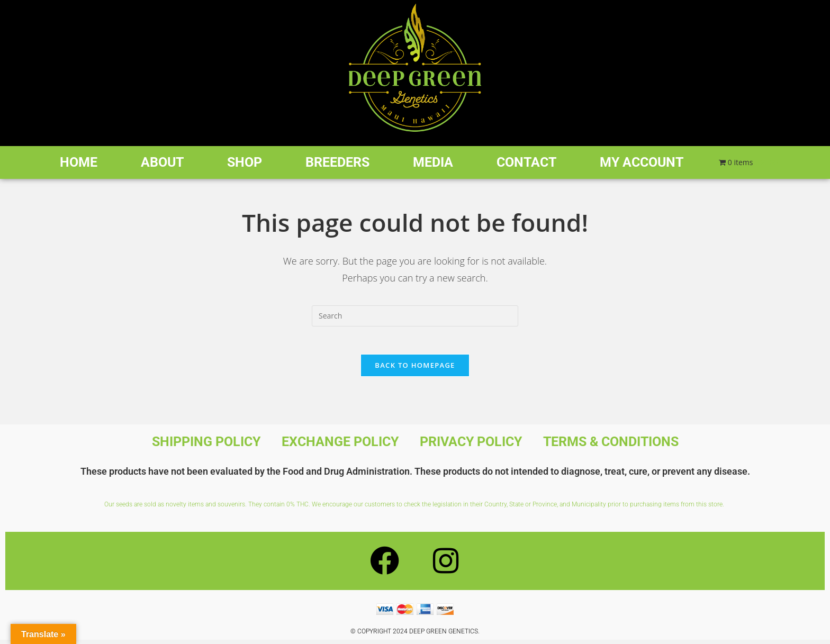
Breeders (337, 162)
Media (433, 162)
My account (642, 162)
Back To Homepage (415, 369)
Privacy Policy (471, 446)
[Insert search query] (415, 316)
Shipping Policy (206, 446)
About (162, 162)
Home (79, 162)
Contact (526, 162)
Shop (245, 162)
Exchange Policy (340, 446)
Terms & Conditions (611, 446)
